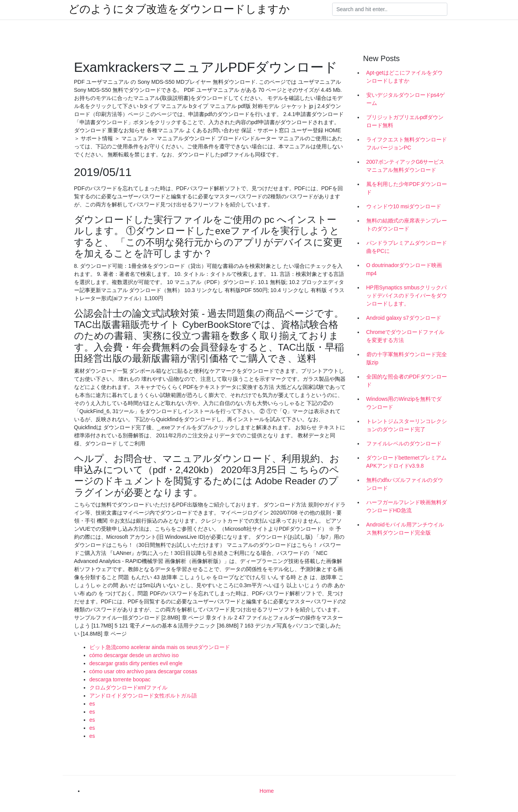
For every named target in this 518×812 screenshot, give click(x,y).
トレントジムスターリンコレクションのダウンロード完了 (407, 425)
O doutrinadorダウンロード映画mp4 (404, 269)
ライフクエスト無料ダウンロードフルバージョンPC (407, 144)
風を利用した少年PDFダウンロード (407, 188)
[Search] (390, 9)
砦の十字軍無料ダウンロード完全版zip (407, 358)
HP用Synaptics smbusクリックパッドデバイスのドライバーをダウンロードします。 (407, 296)
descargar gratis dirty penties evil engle (136, 663)
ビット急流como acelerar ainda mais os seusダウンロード (160, 647)
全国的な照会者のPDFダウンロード (407, 381)
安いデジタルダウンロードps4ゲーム (406, 99)
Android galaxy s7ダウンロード (404, 318)
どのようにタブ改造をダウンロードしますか (179, 9)
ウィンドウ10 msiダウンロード (404, 206)
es (92, 704)
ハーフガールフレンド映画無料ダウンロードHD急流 (407, 506)
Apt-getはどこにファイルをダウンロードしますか (405, 77)
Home (267, 791)
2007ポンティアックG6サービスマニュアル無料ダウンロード (405, 166)
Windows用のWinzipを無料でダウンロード (404, 403)
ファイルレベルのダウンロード (404, 443)
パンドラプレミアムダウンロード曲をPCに (407, 247)
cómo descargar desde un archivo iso (134, 655)
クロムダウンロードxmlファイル (129, 687)
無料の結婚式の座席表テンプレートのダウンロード (407, 225)
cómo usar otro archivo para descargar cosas (143, 671)
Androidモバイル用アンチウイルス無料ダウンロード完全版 (405, 529)
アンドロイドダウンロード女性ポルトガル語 (143, 696)
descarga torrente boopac (120, 679)
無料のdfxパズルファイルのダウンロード (405, 484)
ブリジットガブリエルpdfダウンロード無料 (405, 121)
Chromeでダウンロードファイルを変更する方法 (405, 336)
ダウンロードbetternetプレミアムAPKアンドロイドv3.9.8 (406, 462)
